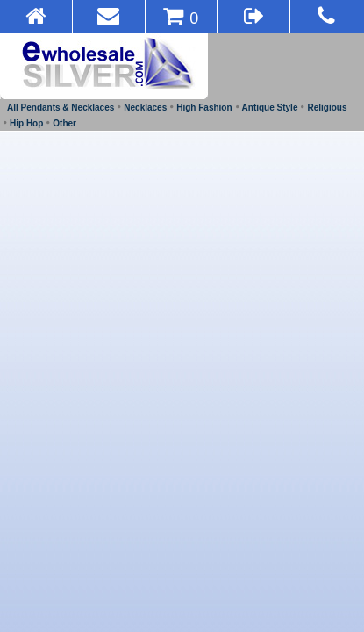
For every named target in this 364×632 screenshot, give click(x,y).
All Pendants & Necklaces (61, 108)
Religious (327, 108)
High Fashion (204, 108)
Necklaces (145, 108)
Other (64, 123)
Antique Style (270, 108)
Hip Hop (26, 123)
